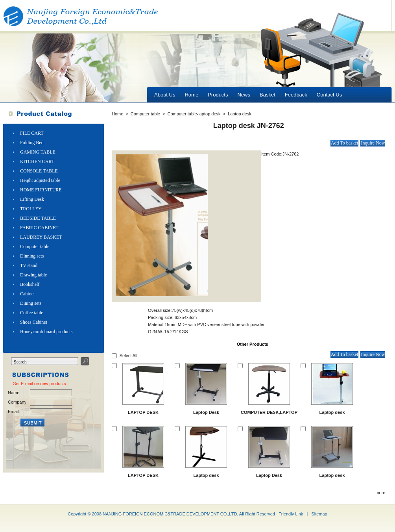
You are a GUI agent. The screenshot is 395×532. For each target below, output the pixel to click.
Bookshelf (30, 284)
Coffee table (32, 313)
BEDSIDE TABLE (38, 218)
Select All (128, 356)
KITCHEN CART (37, 161)
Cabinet (27, 294)
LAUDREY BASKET (41, 237)
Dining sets (31, 303)
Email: (14, 412)
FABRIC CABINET (39, 228)
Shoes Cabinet (34, 322)
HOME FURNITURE (41, 190)
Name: (14, 393)
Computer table (35, 247)
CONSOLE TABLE (39, 171)
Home (117, 114)
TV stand (29, 265)
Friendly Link (291, 514)
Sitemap (319, 514)
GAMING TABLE (38, 152)
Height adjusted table (40, 180)
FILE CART (32, 133)
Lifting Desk (32, 199)
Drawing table (33, 275)
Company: (17, 402)
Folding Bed (32, 143)
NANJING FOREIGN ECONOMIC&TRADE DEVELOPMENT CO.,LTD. (170, 514)
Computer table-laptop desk (194, 114)
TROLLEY (31, 209)
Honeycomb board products (46, 332)
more (380, 493)
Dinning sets (32, 256)
